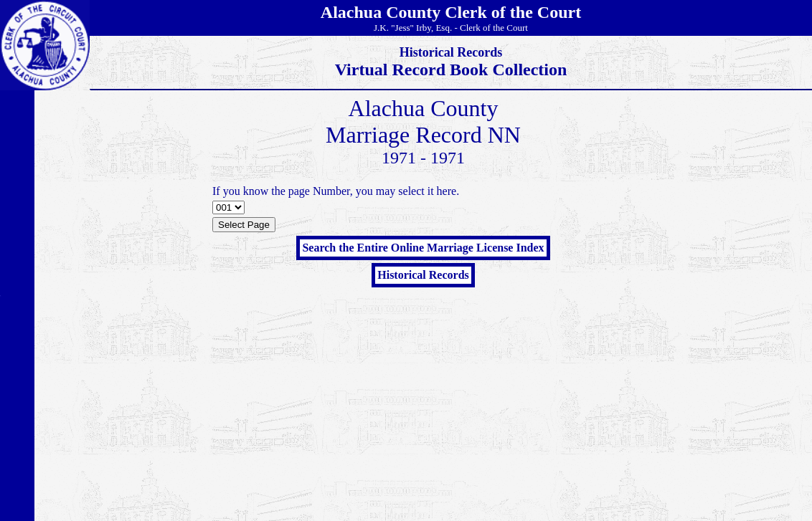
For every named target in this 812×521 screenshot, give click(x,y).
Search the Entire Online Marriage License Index (423, 248)
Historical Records (423, 275)
